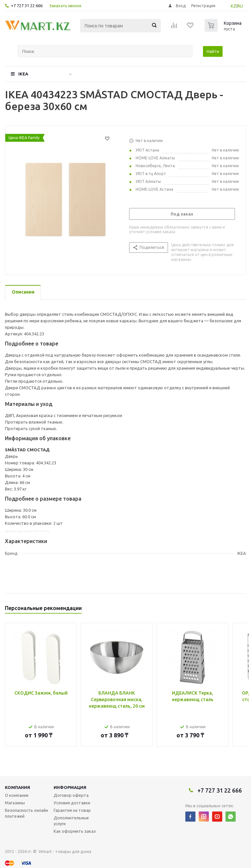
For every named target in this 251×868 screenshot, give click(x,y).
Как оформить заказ (75, 831)
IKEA (23, 74)
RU (240, 6)
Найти (213, 51)
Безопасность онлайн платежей (26, 813)
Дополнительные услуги (71, 821)
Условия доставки (72, 803)
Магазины (15, 803)
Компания (17, 787)
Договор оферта (71, 795)
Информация (70, 787)
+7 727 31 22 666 (27, 6)
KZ (234, 6)
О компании (17, 795)
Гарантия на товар (72, 810)
